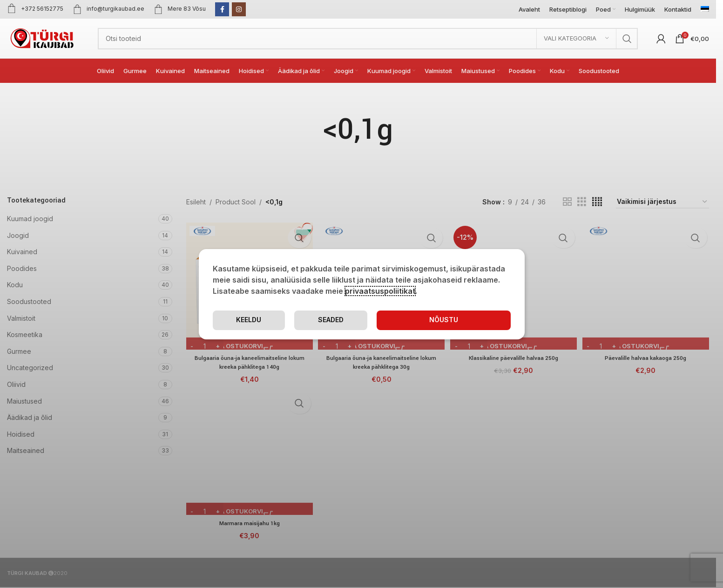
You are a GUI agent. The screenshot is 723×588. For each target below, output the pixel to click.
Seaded (390, 320)
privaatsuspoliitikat (380, 291)
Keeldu (474, 320)
